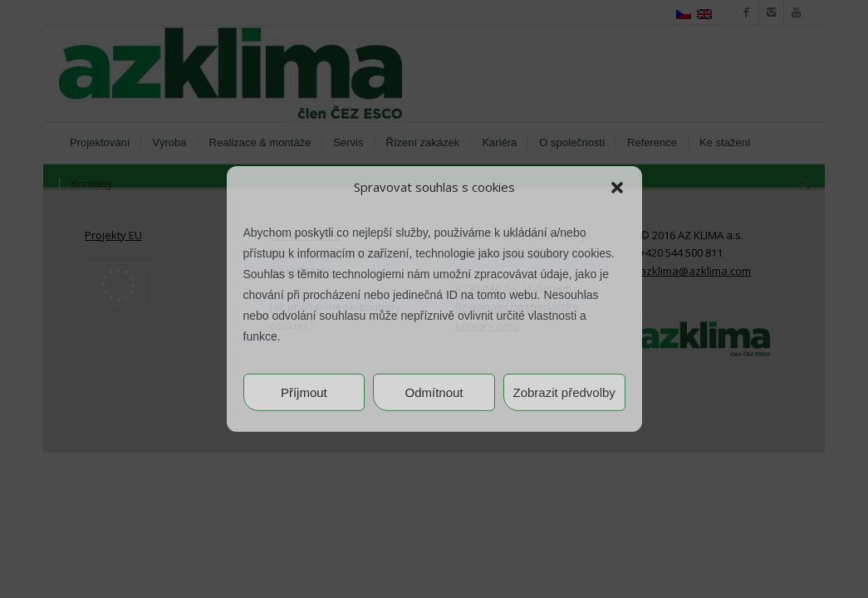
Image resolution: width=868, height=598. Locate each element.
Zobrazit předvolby (564, 392)
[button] (617, 188)
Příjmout (304, 392)
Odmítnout (434, 392)
